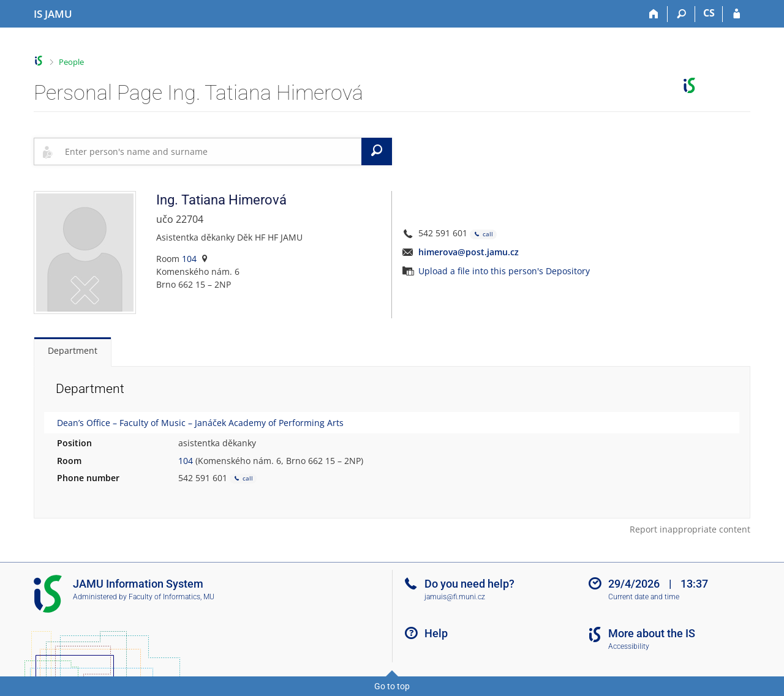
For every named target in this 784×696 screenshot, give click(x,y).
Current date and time (644, 597)
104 (189, 259)
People (71, 62)
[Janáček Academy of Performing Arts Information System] (53, 14)
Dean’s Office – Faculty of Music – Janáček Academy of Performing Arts (200, 423)
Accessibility (629, 646)
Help (436, 633)
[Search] (681, 14)
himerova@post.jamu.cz (469, 252)
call (483, 234)
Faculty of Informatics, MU (171, 597)
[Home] (654, 14)
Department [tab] (73, 350)
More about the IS (652, 633)
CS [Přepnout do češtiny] (709, 13)
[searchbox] (211, 151)
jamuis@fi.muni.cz (455, 597)
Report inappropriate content (690, 529)
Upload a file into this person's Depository (504, 271)
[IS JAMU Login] (737, 14)
